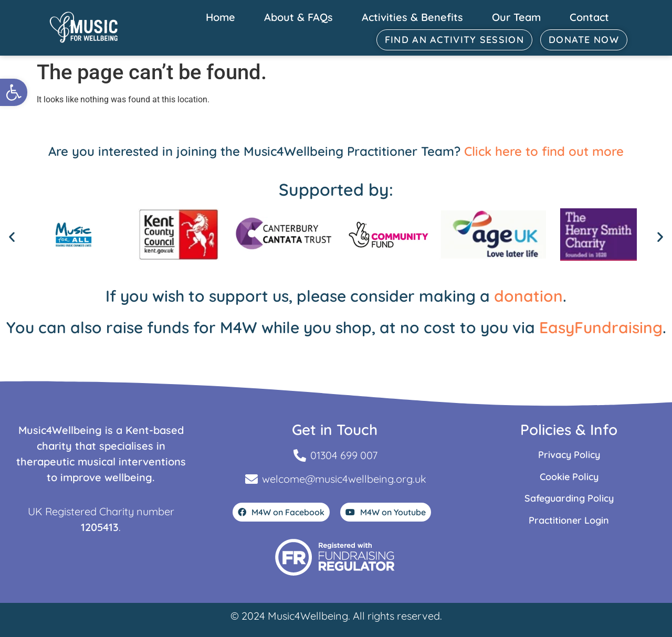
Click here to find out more (544, 151)
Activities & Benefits (412, 17)
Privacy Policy (569, 455)
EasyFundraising (601, 327)
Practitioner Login (569, 520)
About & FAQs (298, 17)
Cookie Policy (569, 477)
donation (528, 296)
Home (220, 17)
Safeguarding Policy (569, 498)
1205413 (100, 527)
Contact (589, 17)
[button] (14, 92)
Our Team (516, 17)
